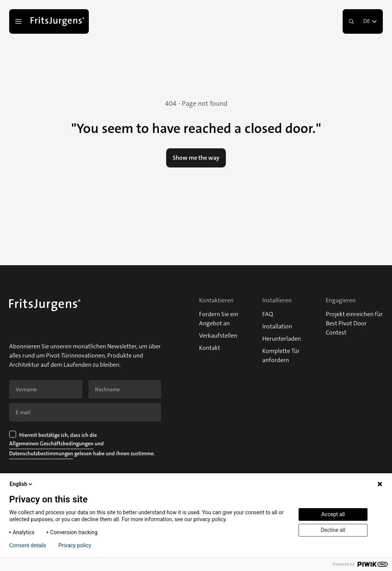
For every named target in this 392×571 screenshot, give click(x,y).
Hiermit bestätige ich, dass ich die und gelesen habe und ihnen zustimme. (82, 445)
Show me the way (196, 158)
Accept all (333, 514)
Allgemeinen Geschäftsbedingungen (51, 443)
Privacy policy (75, 545)
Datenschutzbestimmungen (41, 453)
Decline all (333, 530)
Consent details (28, 545)
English (21, 484)
